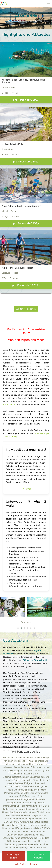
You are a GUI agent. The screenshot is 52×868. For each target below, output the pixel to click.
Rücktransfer (10, 405)
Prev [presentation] (23, 622)
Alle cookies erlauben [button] (38, 856)
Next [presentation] (29, 622)
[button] (49, 3)
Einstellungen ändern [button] (13, 856)
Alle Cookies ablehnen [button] (26, 864)
